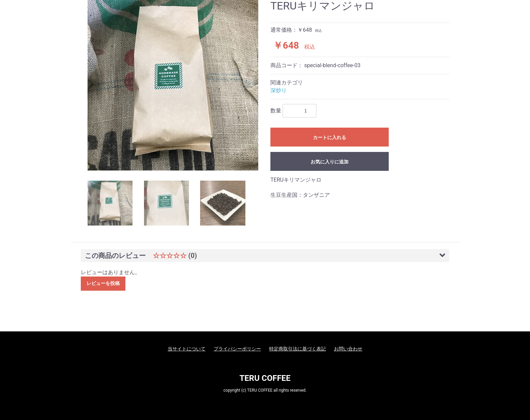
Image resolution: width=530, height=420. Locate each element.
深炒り (279, 90)
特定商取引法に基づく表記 (297, 349)
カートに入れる (330, 137)
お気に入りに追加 (330, 162)
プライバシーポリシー (237, 349)
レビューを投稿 (103, 283)
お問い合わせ (348, 349)
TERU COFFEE (265, 378)
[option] (173, 85)
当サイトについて (187, 349)
